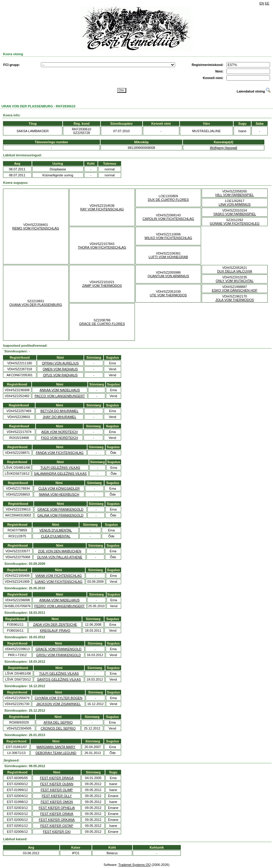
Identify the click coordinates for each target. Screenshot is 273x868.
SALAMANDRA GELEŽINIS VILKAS (60, 474)
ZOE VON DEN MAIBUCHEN (60, 551)
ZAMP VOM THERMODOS (102, 286)
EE (267, 3)
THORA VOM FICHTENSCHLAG (102, 247)
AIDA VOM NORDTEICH (60, 432)
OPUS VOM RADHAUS (60, 375)
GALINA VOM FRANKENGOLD (60, 515)
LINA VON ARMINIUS (235, 204)
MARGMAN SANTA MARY (56, 747)
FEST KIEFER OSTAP (57, 826)
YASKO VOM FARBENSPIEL (235, 214)
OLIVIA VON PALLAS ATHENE (60, 557)
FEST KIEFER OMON (57, 802)
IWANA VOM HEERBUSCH (59, 494)
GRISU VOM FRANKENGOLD (58, 655)
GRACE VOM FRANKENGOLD (60, 509)
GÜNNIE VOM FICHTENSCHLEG (235, 223)
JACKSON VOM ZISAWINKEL (58, 704)
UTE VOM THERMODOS (168, 295)
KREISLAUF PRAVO (55, 630)
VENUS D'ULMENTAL (56, 530)
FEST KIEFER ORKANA (57, 820)
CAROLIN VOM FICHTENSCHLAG (168, 219)
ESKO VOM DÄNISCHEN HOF (235, 290)
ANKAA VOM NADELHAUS (60, 390)
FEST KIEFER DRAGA (57, 778)
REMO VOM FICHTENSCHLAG (36, 228)
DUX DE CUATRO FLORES (168, 200)
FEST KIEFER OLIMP (57, 790)
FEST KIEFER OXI (57, 832)
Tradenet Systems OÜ (134, 865)
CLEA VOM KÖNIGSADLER (59, 488)
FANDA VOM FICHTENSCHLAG (60, 453)
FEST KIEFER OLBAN (57, 784)
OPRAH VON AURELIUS (60, 363)
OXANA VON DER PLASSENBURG (36, 305)
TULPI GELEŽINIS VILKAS (60, 468)
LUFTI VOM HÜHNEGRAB (168, 257)
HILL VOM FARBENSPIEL (235, 195)
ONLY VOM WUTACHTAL (235, 281)
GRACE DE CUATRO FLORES (102, 324)
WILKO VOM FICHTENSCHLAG (168, 238)
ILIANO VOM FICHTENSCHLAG (58, 582)
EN (262, 3)
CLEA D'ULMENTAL (56, 536)
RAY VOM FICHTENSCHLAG (102, 209)
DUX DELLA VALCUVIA (235, 271)
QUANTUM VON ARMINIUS (168, 276)
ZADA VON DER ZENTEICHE (55, 625)
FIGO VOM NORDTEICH (60, 438)
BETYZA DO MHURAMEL (60, 411)
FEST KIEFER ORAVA (57, 814)
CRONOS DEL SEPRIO (58, 728)
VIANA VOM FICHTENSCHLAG (58, 576)
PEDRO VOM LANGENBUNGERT (60, 606)
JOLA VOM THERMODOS (235, 300)
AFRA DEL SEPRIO (58, 722)
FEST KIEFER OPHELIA (57, 808)
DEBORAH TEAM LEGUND (56, 753)
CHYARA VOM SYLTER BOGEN (58, 698)
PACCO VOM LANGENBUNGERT (60, 396)
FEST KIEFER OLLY (57, 796)
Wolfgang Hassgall (223, 148)
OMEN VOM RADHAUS (60, 369)
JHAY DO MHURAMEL (60, 417)
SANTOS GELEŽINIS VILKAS (59, 679)
